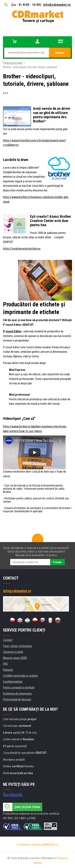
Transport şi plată (13, 652)
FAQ (5, 664)
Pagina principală (13, 63)
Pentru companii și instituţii (19, 688)
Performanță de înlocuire (17, 699)
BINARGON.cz (50, 845)
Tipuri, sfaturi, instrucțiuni (17, 646)
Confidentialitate (13, 682)
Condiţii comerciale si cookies (20, 676)
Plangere (8, 670)
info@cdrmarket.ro (57, 5)
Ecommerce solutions (30, 845)
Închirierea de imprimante (17, 694)
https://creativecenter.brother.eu (22, 249)
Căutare (60, 53)
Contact (8, 640)
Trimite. (57, 562)
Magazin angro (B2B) (15, 658)
